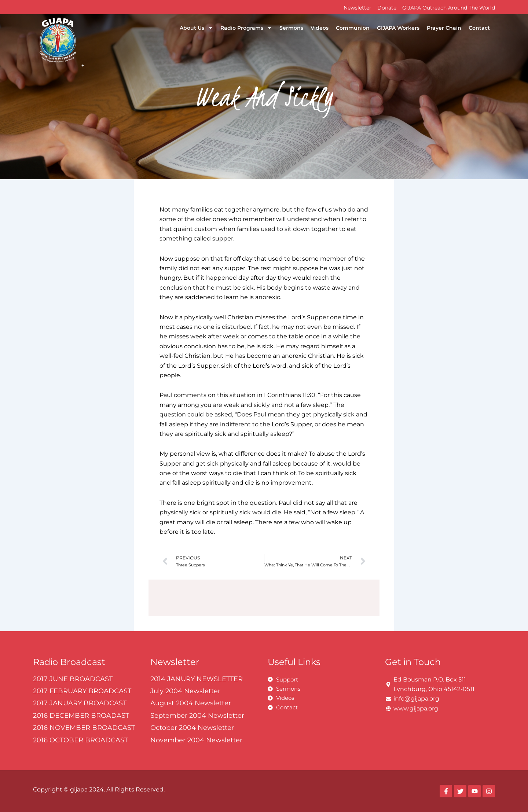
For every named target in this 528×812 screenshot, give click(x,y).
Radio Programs (246, 28)
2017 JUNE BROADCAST (73, 679)
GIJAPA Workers (398, 28)
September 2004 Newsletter (197, 716)
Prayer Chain (444, 28)
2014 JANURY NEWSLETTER (197, 679)
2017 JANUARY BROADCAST (80, 703)
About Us (196, 28)
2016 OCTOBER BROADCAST (80, 740)
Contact (479, 28)
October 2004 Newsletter (192, 728)
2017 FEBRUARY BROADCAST (82, 691)
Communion (353, 28)
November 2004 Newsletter (196, 740)
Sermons (291, 28)
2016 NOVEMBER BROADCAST (84, 728)
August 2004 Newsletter (191, 703)
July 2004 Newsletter (185, 691)
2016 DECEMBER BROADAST (81, 716)
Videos (320, 28)
